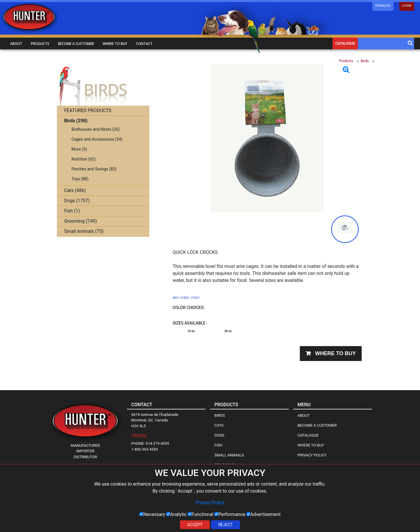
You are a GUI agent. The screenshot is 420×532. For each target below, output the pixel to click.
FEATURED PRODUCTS (88, 110)
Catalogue (345, 43)
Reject (225, 525)
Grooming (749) (80, 221)
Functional (201, 514)
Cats (219, 425)
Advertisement (264, 514)
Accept (195, 525)
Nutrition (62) (84, 159)
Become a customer (76, 44)
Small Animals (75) (84, 231)
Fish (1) (72, 211)
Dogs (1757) (77, 201)
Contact (144, 44)
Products (40, 44)
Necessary (152, 514)
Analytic (176, 514)
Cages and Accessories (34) (97, 139)
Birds (365, 61)
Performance (230, 514)
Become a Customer (317, 425)
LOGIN (407, 6)
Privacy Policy (210, 503)
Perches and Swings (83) (94, 169)
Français (383, 6)
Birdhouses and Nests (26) (96, 129)
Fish (218, 445)
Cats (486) (75, 190)
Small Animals (229, 455)
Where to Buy (311, 445)
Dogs (219, 435)
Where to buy (115, 44)
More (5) (79, 149)
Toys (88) (80, 179)
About (16, 44)
